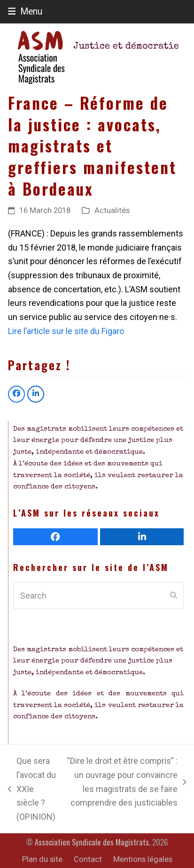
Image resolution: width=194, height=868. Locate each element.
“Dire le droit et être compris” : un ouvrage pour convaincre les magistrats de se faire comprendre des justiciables (126, 782)
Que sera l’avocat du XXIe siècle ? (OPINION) (32, 789)
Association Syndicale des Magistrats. (93, 842)
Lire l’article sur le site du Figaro (66, 331)
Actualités (112, 210)
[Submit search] (174, 596)
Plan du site (42, 859)
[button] (25, 11)
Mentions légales (143, 859)
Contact (88, 859)
